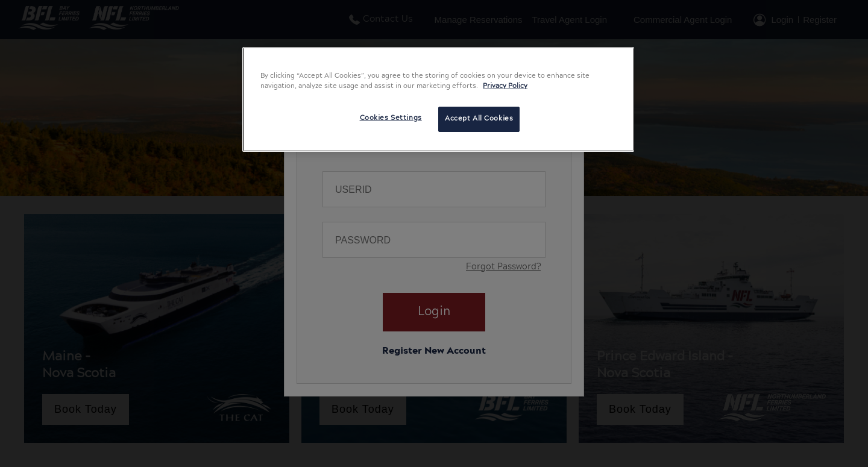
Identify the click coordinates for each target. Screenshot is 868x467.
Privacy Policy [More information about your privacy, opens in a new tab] (505, 86)
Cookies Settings (391, 118)
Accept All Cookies (479, 119)
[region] (438, 99)
